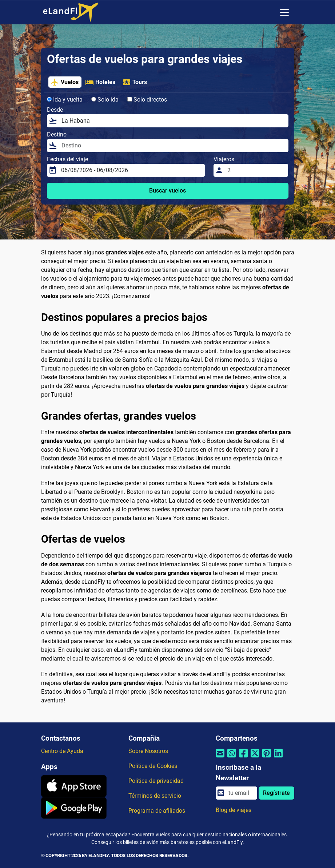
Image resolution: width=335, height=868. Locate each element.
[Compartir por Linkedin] (278, 758)
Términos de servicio (155, 796)
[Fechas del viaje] (131, 170)
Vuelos (65, 82)
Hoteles (100, 82)
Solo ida (105, 100)
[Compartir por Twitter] (255, 758)
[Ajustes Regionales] (269, 12)
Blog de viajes (234, 810)
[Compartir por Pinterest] (267, 758)
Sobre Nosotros (148, 751)
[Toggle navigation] (284, 12)
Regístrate (276, 793)
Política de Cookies (153, 766)
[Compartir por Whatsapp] (232, 758)
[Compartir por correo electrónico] (220, 758)
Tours (135, 82)
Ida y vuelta (65, 100)
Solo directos (147, 100)
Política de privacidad (156, 781)
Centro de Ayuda (62, 751)
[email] (240, 793)
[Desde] (173, 121)
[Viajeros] (256, 170)
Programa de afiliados (157, 811)
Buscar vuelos (167, 191)
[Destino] (173, 146)
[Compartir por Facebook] (243, 758)
